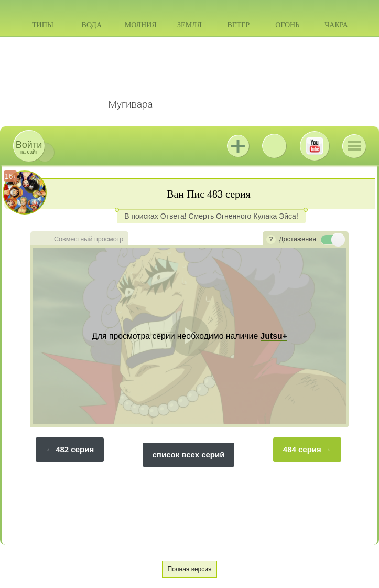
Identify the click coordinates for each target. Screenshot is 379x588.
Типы (43, 25)
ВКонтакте (274, 146)
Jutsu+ (238, 146)
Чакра (336, 25)
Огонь (287, 25)
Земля (189, 25)
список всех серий (189, 455)
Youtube (315, 146)
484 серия (302, 449)
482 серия (75, 449)
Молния (141, 25)
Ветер (238, 25)
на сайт (29, 147)
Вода (92, 25)
